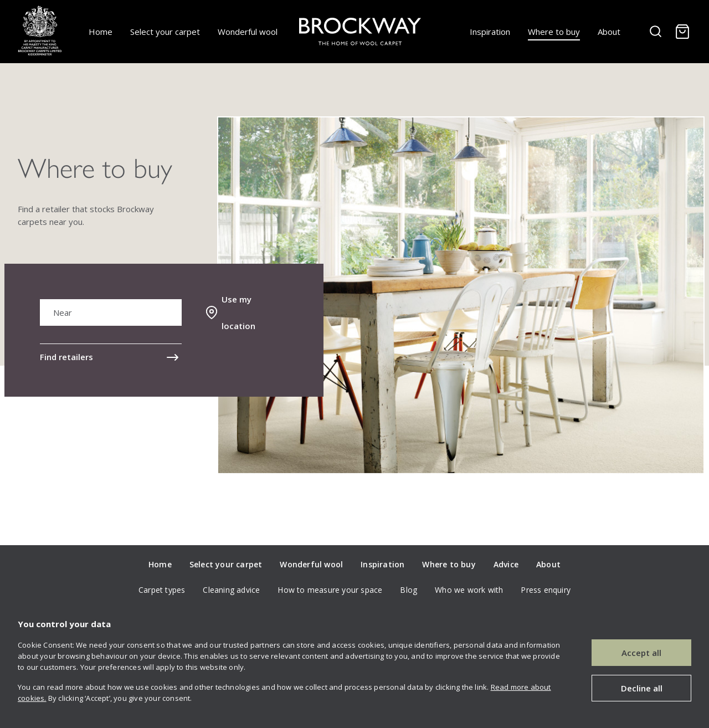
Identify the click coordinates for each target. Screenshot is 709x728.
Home (101, 32)
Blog (409, 590)
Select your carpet (165, 32)
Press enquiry (546, 590)
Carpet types (162, 590)
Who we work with (469, 590)
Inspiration (490, 32)
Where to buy (554, 32)
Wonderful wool (248, 32)
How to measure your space (330, 590)
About (609, 32)
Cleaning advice (231, 590)
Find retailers (66, 357)
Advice (506, 564)
